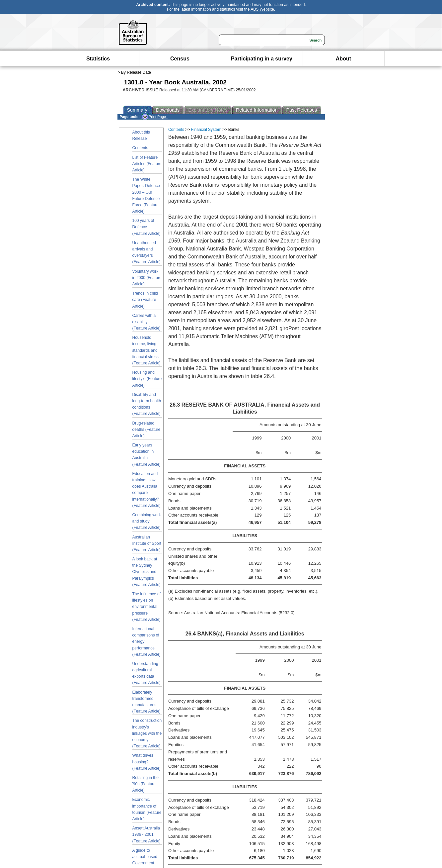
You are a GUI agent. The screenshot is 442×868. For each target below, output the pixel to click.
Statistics (98, 59)
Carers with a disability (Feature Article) (147, 322)
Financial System (206, 130)
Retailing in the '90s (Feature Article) (146, 784)
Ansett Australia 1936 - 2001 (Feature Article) (147, 834)
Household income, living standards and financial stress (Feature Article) (147, 350)
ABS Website (262, 9)
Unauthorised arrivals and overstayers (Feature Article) (147, 252)
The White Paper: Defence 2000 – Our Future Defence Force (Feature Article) (146, 195)
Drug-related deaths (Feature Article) (147, 430)
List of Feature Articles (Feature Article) (147, 164)
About (343, 59)
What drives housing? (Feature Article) (147, 762)
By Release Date (136, 72)
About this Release (141, 135)
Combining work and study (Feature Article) (147, 521)
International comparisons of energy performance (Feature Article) (147, 642)
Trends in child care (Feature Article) (145, 300)
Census (180, 59)
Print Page (154, 117)
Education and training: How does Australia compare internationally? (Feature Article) (147, 490)
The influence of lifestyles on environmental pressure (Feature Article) (147, 607)
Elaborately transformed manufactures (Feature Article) (147, 702)
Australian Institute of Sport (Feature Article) (147, 543)
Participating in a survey (262, 59)
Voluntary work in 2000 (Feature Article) (147, 278)
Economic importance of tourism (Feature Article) (147, 809)
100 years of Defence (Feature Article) (147, 227)
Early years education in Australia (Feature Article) (147, 455)
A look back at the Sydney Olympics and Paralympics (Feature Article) (147, 572)
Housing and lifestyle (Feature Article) (147, 379)
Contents (140, 148)
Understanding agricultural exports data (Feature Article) (147, 673)
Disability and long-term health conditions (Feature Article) (147, 404)
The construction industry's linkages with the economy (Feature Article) (147, 733)
